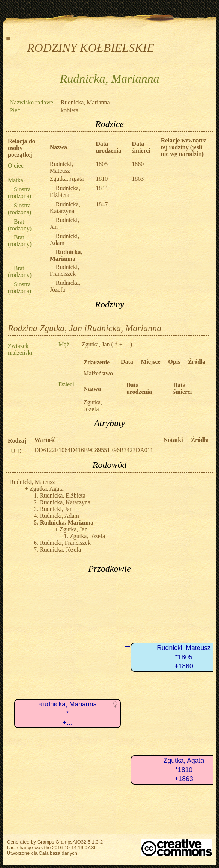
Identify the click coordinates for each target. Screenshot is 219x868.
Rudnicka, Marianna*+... (67, 713)
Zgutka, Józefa (93, 406)
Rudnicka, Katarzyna (65, 208)
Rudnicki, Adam (59, 516)
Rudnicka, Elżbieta (65, 191)
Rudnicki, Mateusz (62, 167)
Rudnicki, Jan (56, 509)
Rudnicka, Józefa (65, 286)
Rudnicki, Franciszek (65, 270)
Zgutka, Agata (67, 179)
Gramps (46, 842)
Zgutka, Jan (96, 344)
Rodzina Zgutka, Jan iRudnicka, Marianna (85, 328)
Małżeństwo (98, 373)
